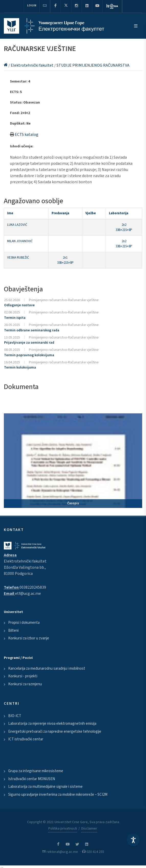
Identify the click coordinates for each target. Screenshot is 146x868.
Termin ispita (15, 318)
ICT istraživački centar (26, 739)
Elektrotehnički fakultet (32, 65)
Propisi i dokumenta (24, 623)
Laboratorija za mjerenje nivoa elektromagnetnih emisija (52, 724)
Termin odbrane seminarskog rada (32, 330)
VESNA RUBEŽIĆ (18, 258)
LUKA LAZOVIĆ (17, 225)
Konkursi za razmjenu (25, 684)
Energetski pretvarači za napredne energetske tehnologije (55, 732)
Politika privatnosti (63, 829)
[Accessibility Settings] (133, 840)
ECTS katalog (27, 135)
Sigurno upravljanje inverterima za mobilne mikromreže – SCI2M (58, 795)
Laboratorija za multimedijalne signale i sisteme (45, 787)
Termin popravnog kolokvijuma (29, 355)
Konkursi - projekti (23, 676)
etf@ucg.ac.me (28, 594)
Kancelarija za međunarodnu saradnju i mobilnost (47, 668)
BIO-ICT (15, 716)
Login (32, 6)
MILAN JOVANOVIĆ (20, 241)
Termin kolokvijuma (20, 367)
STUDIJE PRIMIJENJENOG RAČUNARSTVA (93, 65)
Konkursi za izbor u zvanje (29, 638)
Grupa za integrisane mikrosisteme (36, 771)
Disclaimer (89, 829)
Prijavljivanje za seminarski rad (29, 343)
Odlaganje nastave (19, 305)
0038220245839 (33, 587)
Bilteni (13, 631)
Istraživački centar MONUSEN (32, 779)
